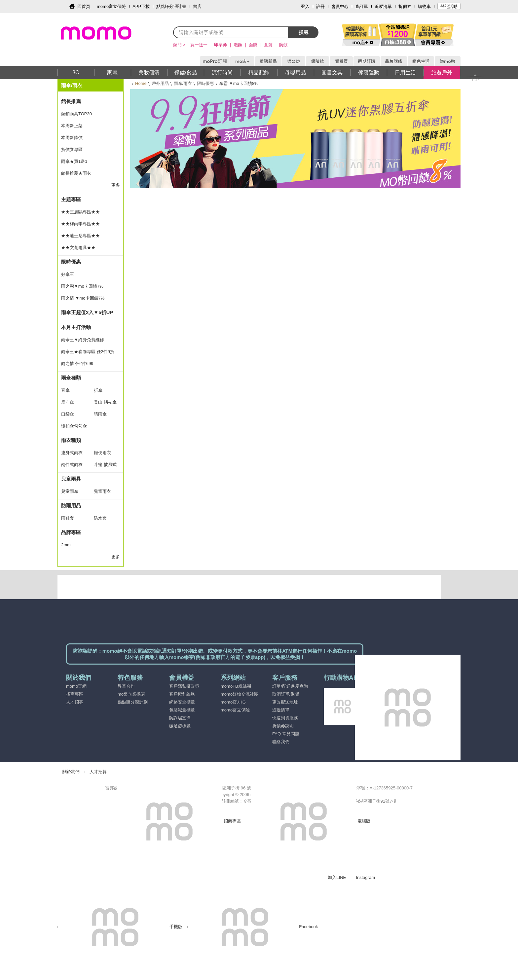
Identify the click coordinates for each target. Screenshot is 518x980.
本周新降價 (72, 138)
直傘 (65, 390)
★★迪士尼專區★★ (80, 236)
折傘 (98, 390)
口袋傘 (68, 414)
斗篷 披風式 (105, 465)
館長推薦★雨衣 (76, 173)
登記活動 (449, 6)
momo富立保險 (111, 6)
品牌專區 (71, 532)
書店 (197, 6)
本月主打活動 (76, 327)
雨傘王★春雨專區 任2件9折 (88, 352)
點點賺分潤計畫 (171, 6)
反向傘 (68, 402)
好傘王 (68, 274)
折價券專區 (72, 149)
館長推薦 (71, 101)
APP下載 (141, 6)
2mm (66, 545)
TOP (475, 80)
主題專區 (71, 199)
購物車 (424, 6)
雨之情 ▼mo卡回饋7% (83, 298)
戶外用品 (160, 83)
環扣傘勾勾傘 (74, 426)
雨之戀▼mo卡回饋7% (82, 286)
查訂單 (362, 6)
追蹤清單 (383, 6)
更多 (116, 185)
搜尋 (304, 32)
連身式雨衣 (72, 453)
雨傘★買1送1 (74, 161)
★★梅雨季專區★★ (80, 224)
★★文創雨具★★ (78, 248)
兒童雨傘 (70, 491)
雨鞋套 (68, 518)
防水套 (100, 518)
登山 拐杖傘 (105, 402)
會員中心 (340, 6)
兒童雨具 (71, 479)
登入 (305, 6)
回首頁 (84, 6)
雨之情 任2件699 (77, 363)
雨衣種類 (71, 440)
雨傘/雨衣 (183, 83)
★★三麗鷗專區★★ (80, 212)
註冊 (320, 6)
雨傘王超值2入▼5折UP (87, 312)
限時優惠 (205, 83)
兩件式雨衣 (72, 465)
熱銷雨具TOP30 (76, 114)
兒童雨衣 (102, 491)
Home (141, 83)
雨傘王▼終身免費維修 (83, 340)
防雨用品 (71, 506)
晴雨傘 (100, 414)
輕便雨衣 (102, 453)
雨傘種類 (71, 378)
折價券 (405, 6)
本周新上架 (72, 126)
